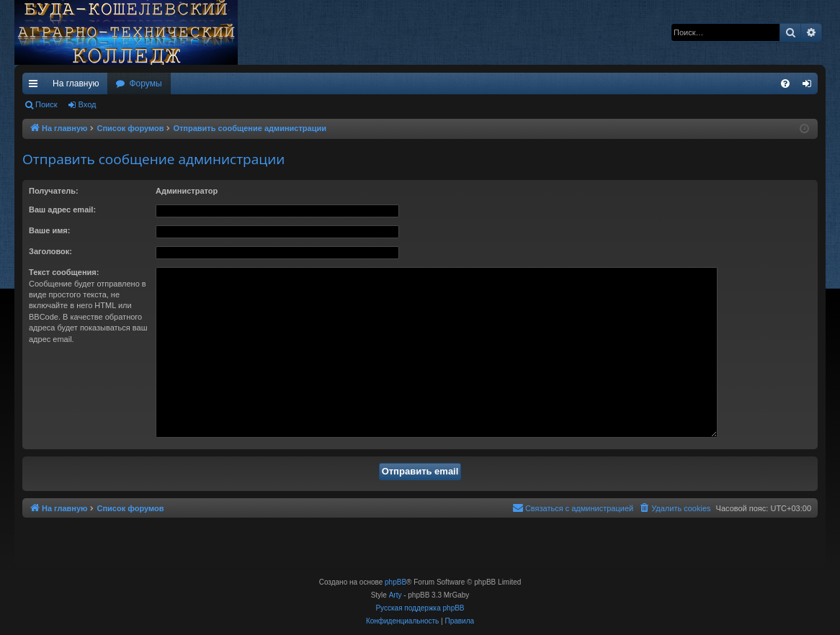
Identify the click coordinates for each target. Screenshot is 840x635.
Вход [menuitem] (810, 86)
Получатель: (54, 191)
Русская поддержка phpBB (420, 608)
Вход (88, 104)
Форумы (145, 84)
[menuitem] (785, 84)
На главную (76, 84)
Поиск (46, 104)
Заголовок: (50, 251)
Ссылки (36, 86)
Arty (396, 595)
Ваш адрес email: (62, 210)
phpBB (396, 582)
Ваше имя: (49, 230)
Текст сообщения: (64, 272)
